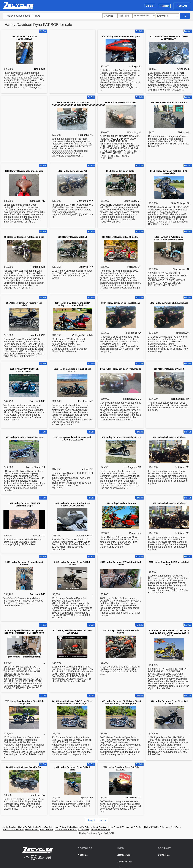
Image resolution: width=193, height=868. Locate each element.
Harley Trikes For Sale (43, 827)
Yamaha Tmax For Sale (13, 830)
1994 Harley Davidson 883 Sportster (169, 103)
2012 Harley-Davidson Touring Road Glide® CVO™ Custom (72, 505)
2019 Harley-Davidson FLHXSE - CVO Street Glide (169, 172)
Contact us (164, 855)
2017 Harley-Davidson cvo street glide (121, 37)
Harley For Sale (25, 827)
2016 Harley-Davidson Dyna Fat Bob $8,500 (72, 563)
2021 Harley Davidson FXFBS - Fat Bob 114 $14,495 (72, 632)
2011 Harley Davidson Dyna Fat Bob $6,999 (121, 632)
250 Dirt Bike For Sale (100, 830)
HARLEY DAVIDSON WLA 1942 (121, 103)
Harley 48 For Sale (98, 827)
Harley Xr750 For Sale (154, 827)
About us (83, 855)
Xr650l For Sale (47, 830)
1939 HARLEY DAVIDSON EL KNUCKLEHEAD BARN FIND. (169, 238)
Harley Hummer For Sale (78, 827)
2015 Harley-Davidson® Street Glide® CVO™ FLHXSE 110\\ (72, 439)
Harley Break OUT (115, 827)
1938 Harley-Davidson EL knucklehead (24, 171)
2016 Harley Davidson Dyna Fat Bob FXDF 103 (121, 768)
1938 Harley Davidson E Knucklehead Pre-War (72, 370)
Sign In (150, 6)
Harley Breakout (10, 827)
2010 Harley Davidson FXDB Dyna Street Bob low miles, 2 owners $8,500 (121, 702)
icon (23, 87)
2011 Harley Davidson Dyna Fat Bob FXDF (72, 768)
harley (120, 78)
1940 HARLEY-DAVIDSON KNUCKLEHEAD (24, 38)
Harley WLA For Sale (134, 827)
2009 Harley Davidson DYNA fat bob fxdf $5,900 (121, 563)
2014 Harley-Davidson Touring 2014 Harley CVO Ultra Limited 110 (72, 304)
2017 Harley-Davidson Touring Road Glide (24, 304)
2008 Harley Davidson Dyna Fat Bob (24, 767)
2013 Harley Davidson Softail (72, 237)
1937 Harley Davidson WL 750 (72, 171)
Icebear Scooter (32, 830)
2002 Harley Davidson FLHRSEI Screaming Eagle (24, 505)
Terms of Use (125, 862)
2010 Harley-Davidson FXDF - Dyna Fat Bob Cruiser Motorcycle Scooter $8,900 (24, 632)
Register (164, 6)
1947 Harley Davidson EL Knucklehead (121, 303)
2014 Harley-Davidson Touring (121, 503)
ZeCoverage (124, 855)
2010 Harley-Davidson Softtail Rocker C (24, 437)
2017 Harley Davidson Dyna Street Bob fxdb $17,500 (24, 702)
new (33, 215)
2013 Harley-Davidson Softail (121, 171)
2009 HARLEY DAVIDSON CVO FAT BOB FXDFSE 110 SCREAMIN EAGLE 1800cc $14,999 (169, 633)
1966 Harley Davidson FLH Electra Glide (24, 237)
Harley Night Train (173, 827)
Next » (103, 820)
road (182, 73)
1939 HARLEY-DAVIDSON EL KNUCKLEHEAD (24, 370)
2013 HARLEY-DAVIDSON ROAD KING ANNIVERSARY (169, 38)
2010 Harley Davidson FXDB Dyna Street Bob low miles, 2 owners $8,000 (72, 702)
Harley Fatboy (60, 827)
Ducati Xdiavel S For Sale (66, 830)
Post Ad (182, 6)
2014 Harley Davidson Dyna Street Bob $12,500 (169, 702)
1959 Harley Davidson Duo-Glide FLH (121, 237)
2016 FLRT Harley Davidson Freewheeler (121, 369)
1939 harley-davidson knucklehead (169, 437)
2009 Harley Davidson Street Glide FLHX (121, 437)
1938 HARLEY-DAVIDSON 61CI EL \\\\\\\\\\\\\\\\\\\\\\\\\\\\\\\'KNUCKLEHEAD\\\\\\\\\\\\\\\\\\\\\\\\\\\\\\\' (79, 104)
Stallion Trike (84, 830)
